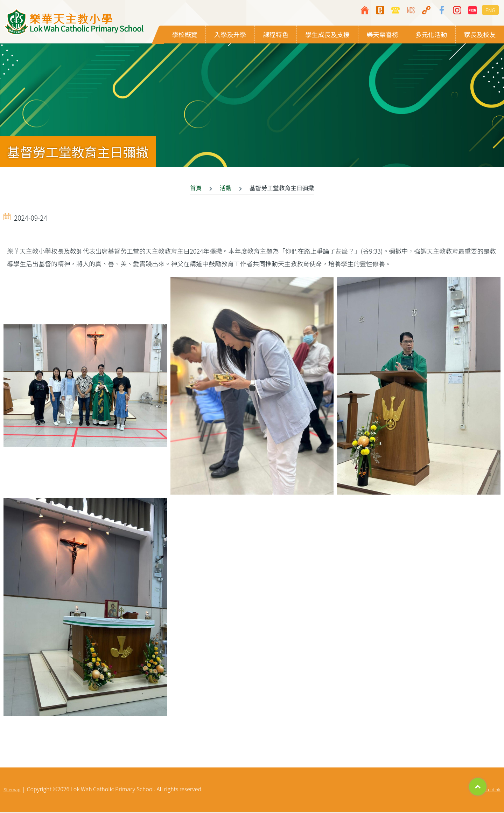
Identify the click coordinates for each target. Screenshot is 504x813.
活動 (226, 188)
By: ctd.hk (491, 790)
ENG (490, 10)
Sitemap (12, 790)
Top (478, 787)
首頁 (196, 188)
